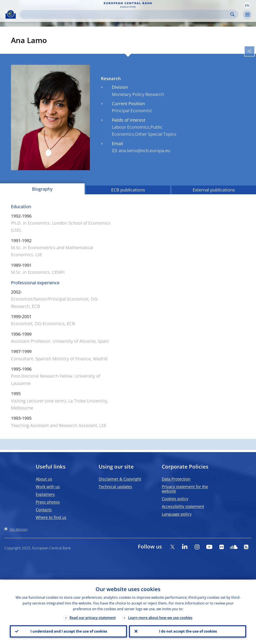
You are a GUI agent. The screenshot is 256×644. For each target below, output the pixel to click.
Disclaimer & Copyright (120, 479)
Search (232, 14)
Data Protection (176, 479)
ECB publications (128, 190)
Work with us (48, 487)
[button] (247, 5)
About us (44, 479)
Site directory (19, 529)
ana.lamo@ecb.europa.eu (144, 151)
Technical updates (115, 487)
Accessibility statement (183, 506)
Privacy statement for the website (185, 489)
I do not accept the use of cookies (188, 631)
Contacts (44, 510)
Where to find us (51, 517)
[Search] (126, 14)
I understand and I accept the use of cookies (68, 631)
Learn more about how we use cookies (160, 617)
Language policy (177, 514)
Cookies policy (175, 499)
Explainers (45, 494)
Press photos (48, 502)
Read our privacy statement (93, 617)
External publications (214, 190)
